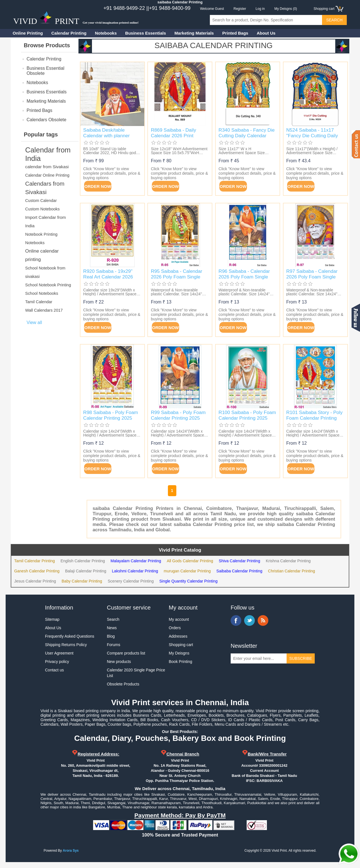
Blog (111, 636)
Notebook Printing (41, 234)
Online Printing (28, 33)
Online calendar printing (42, 255)
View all (34, 322)
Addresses (178, 636)
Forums (113, 645)
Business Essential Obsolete (46, 71)
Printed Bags (235, 33)
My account (179, 619)
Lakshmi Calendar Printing (135, 571)
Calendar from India (48, 154)
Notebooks (106, 33)
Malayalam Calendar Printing (136, 561)
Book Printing (180, 662)
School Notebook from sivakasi (45, 272)
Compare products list (126, 653)
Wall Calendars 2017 (44, 310)
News (112, 628)
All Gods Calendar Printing (190, 561)
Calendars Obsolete (47, 120)
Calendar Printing (69, 33)
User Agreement (59, 653)
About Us (266, 33)
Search (113, 619)
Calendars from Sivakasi (45, 188)
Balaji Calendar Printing (86, 571)
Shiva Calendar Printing (239, 561)
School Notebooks (42, 293)
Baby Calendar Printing (82, 581)
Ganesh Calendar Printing (37, 571)
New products (119, 662)
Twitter (249, 620)
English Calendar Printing (83, 561)
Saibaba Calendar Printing (239, 571)
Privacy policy (57, 662)
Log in (260, 9)
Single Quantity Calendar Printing (188, 581)
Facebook (236, 620)
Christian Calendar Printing (292, 571)
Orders (175, 628)
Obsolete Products (123, 684)
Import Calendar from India (46, 222)
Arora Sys (71, 851)
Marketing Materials (194, 33)
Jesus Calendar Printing (35, 581)
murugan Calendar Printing (187, 571)
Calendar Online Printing (47, 175)
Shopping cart (181, 645)
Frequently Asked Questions (70, 636)
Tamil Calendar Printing (34, 561)
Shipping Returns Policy (66, 645)
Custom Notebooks (43, 209)
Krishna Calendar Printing (288, 561)
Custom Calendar (41, 201)
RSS (263, 620)
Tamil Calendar (39, 302)
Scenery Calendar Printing (131, 581)
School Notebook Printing (48, 285)
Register (240, 9)
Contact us (54, 670)
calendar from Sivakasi (47, 167)
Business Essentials (146, 33)
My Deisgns (179, 653)
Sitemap (52, 619)
